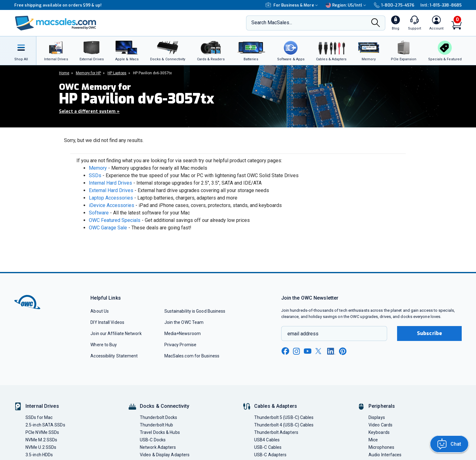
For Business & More (293, 5)
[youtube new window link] (308, 351)
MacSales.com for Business (192, 356)
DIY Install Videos (107, 322)
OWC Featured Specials (115, 220)
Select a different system (89, 111)
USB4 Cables (267, 440)
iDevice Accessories (112, 205)
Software (99, 213)
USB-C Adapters (270, 455)
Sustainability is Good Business (195, 311)
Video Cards (380, 425)
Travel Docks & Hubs (160, 432)
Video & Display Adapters (165, 455)
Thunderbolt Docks (159, 417)
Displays (377, 417)
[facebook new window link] (285, 351)
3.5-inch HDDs (39, 455)
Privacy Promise (180, 345)
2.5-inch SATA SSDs (45, 425)
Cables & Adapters (276, 406)
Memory (98, 168)
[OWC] (56, 23)
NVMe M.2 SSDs (41, 440)
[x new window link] (319, 351)
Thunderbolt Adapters (276, 432)
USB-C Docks (153, 440)
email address (303, 334)
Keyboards (379, 432)
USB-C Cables (268, 447)
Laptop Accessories (111, 198)
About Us (100, 311)
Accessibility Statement (114, 356)
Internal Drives (42, 406)
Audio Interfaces (385, 455)
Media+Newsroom (183, 333)
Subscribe (429, 333)
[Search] (376, 23)
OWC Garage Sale (108, 228)
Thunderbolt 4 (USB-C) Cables (284, 425)
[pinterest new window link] (343, 351)
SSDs (95, 175)
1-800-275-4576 (394, 5)
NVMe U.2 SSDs (41, 447)
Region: (347, 5)
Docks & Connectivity (165, 406)
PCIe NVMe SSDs (42, 432)
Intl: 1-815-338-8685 (441, 5)
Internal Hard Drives (110, 183)
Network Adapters (158, 447)
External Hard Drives (111, 190)
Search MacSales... (272, 23)
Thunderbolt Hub (156, 425)
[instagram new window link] (296, 351)
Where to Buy (104, 345)
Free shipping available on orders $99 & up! (58, 5)
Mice (373, 440)
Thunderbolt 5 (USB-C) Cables (284, 417)
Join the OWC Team (184, 322)
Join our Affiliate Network (116, 333)
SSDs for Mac (39, 417)
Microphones (381, 447)
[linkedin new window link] (331, 351)
